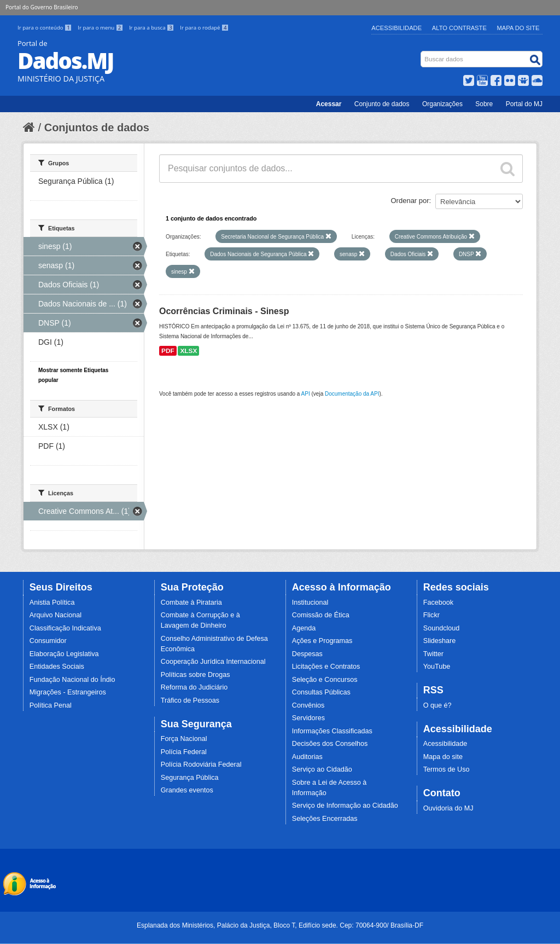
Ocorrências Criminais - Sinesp (224, 311)
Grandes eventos (187, 790)
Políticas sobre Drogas (196, 675)
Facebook (438, 603)
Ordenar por (410, 201)
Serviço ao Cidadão (322, 769)
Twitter (433, 654)
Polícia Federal (184, 752)
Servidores (308, 718)
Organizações (442, 104)
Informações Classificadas (332, 731)
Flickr (431, 615)
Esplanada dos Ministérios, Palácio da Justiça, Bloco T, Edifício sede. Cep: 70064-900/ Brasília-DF (280, 925)
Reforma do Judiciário (194, 687)
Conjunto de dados (382, 104)
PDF (168, 351)
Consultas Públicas (321, 692)
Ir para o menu (101, 28)
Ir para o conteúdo (45, 28)
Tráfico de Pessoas (190, 700)
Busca (422, 53)
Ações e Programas (322, 641)
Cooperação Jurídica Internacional (213, 662)
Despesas (307, 654)
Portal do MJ (524, 104)
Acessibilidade (396, 28)
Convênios (308, 705)
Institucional (310, 603)
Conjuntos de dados (97, 128)
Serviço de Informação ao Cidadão (345, 806)
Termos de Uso (447, 769)
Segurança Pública (190, 778)
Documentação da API (352, 394)
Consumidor (48, 641)
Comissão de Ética (321, 615)
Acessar (329, 104)
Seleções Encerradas (325, 819)
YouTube (437, 667)
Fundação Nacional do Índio (72, 680)
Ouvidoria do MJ (448, 808)
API (306, 394)
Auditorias (307, 757)
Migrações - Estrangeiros (68, 692)
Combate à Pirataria (191, 603)
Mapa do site (443, 757)
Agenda (304, 628)
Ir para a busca (152, 28)
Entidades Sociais (57, 667)
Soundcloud (442, 628)
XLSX (188, 351)
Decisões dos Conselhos (330, 744)
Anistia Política (52, 603)
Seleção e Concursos (325, 680)
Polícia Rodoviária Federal (201, 765)
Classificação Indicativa (65, 628)
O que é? (437, 705)
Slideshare (440, 641)
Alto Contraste (459, 28)
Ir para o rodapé (204, 28)
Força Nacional (184, 739)
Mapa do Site (518, 28)
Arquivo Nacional (56, 615)
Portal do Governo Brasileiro (42, 7)
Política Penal (51, 705)
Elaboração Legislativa (64, 654)
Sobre (484, 104)
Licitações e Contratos (326, 667)
